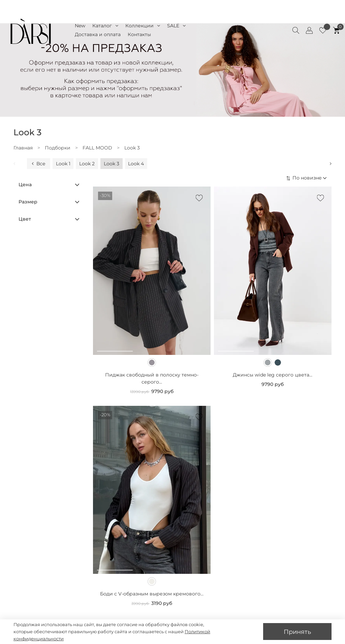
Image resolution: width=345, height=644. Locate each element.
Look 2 (87, 164)
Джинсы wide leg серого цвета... (273, 375)
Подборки (58, 148)
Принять (297, 632)
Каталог (105, 26)
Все (38, 164)
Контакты (139, 34)
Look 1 (63, 164)
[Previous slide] (18, 164)
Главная (23, 148)
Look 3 (112, 164)
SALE (176, 26)
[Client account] (309, 30)
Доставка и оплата (98, 34)
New (80, 26)
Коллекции (143, 26)
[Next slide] (327, 164)
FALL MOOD (97, 148)
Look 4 (136, 164)
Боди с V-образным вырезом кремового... (152, 594)
